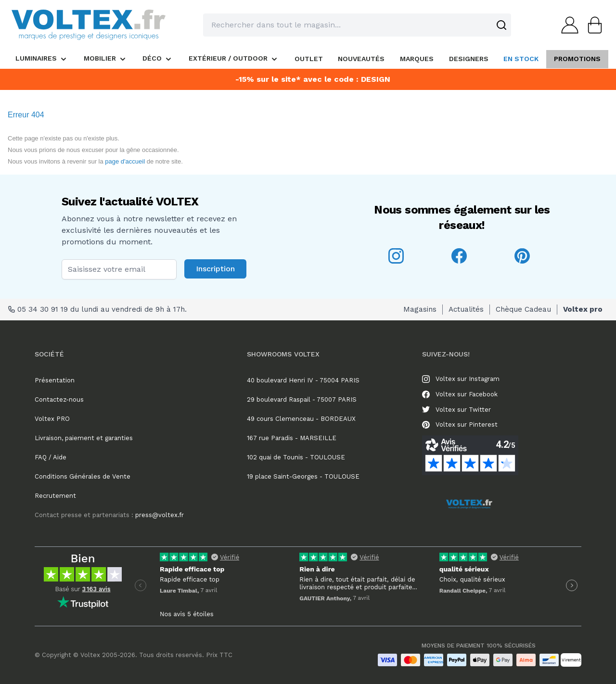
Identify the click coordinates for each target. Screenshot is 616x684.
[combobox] (357, 25)
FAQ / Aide (51, 457)
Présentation (55, 380)
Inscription (215, 269)
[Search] (501, 25)
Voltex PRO (52, 419)
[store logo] (89, 25)
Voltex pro (583, 309)
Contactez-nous (59, 399)
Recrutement (55, 496)
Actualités (466, 309)
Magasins (420, 309)
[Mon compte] (567, 25)
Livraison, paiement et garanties (84, 438)
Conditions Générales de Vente (83, 476)
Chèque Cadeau (523, 309)
